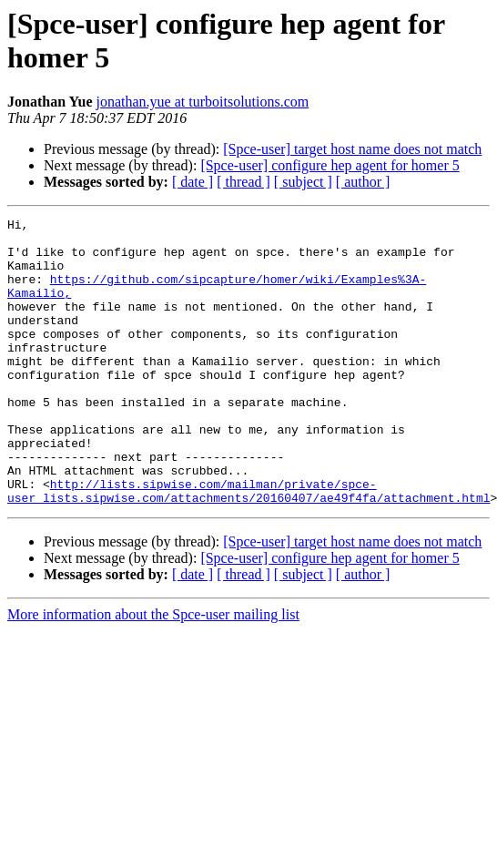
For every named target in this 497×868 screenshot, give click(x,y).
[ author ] (363, 182)
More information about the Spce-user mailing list (153, 672)
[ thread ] (243, 182)
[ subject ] (303, 182)
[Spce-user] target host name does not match (352, 149)
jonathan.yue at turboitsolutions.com (203, 102)
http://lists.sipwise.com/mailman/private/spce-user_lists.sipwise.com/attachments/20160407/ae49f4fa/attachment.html (248, 546)
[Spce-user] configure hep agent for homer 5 (330, 165)
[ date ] (193, 182)
